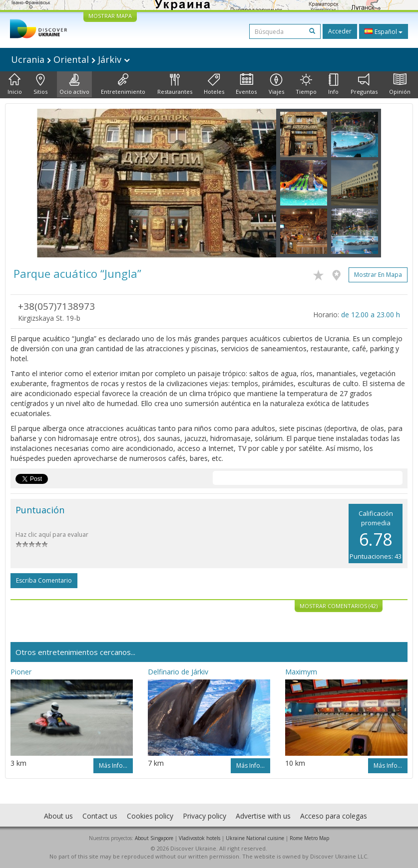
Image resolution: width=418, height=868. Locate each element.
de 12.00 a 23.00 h (371, 315)
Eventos (246, 84)
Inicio (15, 84)
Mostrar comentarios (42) (339, 606)
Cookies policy (150, 816)
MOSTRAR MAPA (110, 16)
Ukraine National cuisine (255, 838)
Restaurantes (175, 84)
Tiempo (306, 84)
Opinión (400, 84)
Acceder (340, 31)
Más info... (113, 765)
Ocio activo (74, 84)
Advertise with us (263, 816)
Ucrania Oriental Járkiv (70, 59)
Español (384, 31)
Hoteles (214, 84)
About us (58, 816)
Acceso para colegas (334, 816)
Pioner (21, 672)
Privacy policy (205, 816)
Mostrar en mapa (378, 275)
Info (333, 84)
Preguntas (364, 84)
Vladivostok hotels (200, 838)
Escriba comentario (44, 580)
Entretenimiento (123, 84)
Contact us (100, 816)
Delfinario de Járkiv (178, 672)
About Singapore (154, 838)
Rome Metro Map (309, 838)
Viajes (276, 84)
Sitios (40, 84)
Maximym (301, 672)
